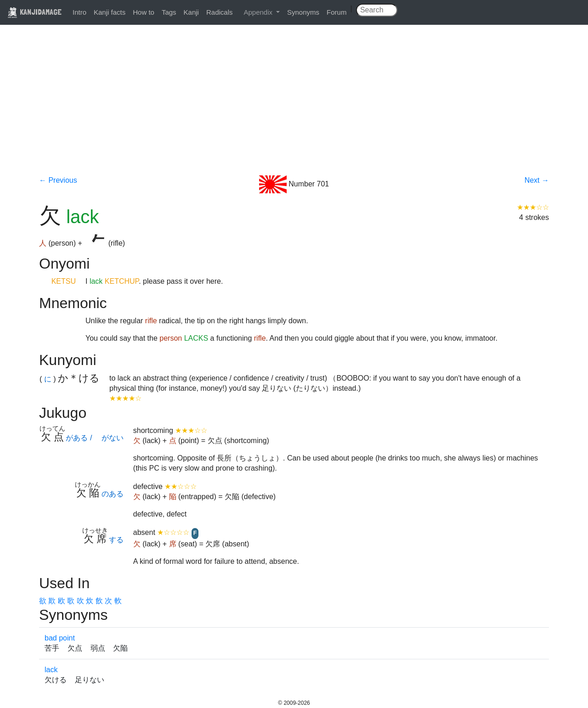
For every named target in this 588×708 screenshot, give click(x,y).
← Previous (58, 180)
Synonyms (303, 12)
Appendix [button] (259, 12)
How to (144, 12)
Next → (537, 180)
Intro (79, 12)
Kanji (191, 12)
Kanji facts (110, 12)
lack (51, 670)
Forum (336, 12)
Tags (169, 12)
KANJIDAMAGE (34, 12)
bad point (60, 638)
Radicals (220, 12)
